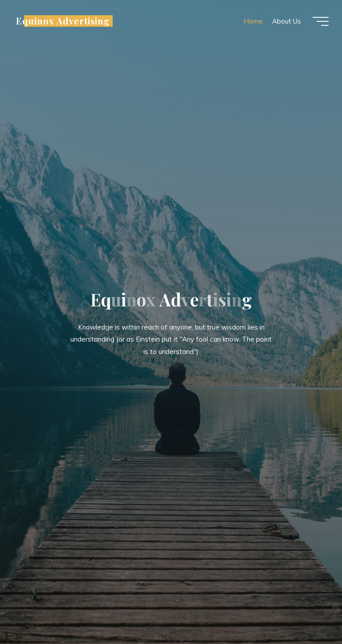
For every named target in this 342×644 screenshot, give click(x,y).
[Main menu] (321, 21)
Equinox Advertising (63, 21)
